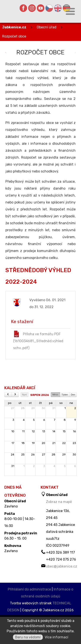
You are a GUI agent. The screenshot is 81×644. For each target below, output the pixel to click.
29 (33, 408)
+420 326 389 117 (60, 552)
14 (54, 431)
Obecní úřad (47, 27)
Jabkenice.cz (14, 27)
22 (64, 443)
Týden (65, 395)
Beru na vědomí (28, 637)
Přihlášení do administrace (29, 589)
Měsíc (55, 395)
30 (43, 408)
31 (54, 408)
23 (74, 443)
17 (13, 443)
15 (64, 431)
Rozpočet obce (14, 36)
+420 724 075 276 (61, 559)
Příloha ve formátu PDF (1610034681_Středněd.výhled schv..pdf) (38, 340)
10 (13, 431)
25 (23, 455)
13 (44, 431)
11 (23, 431)
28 (23, 408)
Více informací (56, 637)
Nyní (24, 395)
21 (54, 443)
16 (74, 431)
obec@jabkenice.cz (62, 566)
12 (33, 431)
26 (33, 455)
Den (73, 395)
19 (33, 443)
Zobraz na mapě (59, 502)
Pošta (10, 514)
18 (23, 443)
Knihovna (13, 546)
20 (43, 443)
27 (13, 408)
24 (13, 455)
